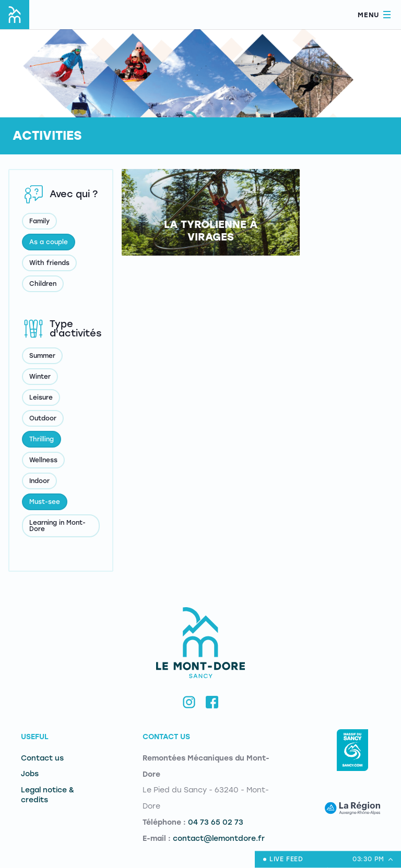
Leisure (41, 397)
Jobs (30, 774)
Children (43, 284)
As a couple (49, 242)
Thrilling (42, 439)
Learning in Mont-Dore (57, 526)
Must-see (45, 502)
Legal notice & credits (48, 795)
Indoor (39, 481)
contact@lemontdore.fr (219, 839)
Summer (42, 356)
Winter (40, 377)
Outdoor (43, 418)
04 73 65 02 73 (216, 822)
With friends (49, 263)
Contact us (42, 758)
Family (39, 221)
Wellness (43, 460)
